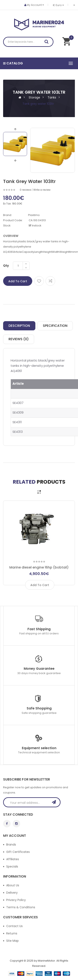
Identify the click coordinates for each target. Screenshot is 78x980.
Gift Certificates (18, 852)
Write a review (42, 190)
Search (48, 42)
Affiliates (13, 859)
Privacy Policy (16, 900)
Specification (55, 326)
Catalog (13, 63)
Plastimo (34, 215)
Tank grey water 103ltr (38, 104)
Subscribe (55, 802)
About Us (13, 885)
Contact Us (14, 926)
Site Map (12, 941)
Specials (12, 866)
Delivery (12, 893)
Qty (6, 266)
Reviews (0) (19, 339)
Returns (12, 933)
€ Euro (58, 5)
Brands (11, 845)
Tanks (52, 97)
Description (19, 326)
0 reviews (26, 190)
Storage (34, 97)
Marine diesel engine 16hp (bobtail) (39, 567)
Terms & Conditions (21, 907)
